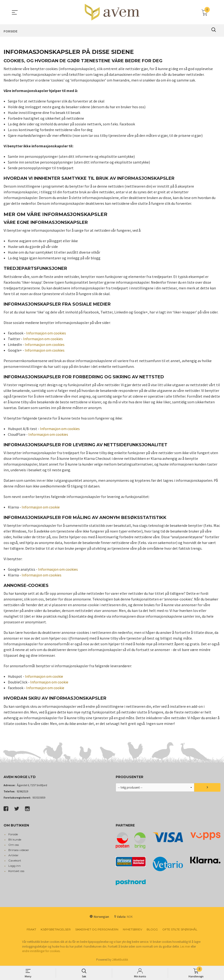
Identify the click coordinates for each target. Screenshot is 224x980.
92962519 (22, 791)
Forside (13, 834)
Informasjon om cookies (46, 333)
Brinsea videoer (19, 850)
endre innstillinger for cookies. (41, 951)
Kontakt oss (16, 871)
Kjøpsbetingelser (56, 929)
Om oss (14, 845)
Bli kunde (15, 839)
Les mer (185, 947)
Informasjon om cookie (41, 507)
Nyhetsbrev (132, 929)
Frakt (31, 929)
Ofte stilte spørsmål (180, 929)
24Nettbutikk (120, 960)
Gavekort (15, 860)
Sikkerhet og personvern (97, 929)
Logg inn (15, 866)
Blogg (152, 929)
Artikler (13, 855)
